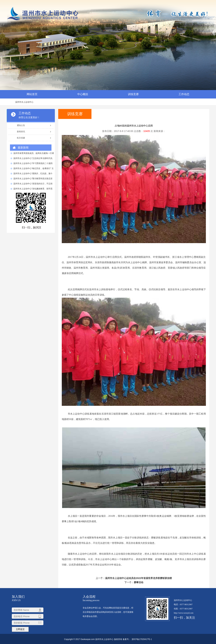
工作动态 (184, 94)
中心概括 (83, 94)
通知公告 (21, 125)
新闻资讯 (21, 132)
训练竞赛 (133, 94)
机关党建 (21, 138)
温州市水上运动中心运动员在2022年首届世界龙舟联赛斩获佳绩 (138, 578)
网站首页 (32, 94)
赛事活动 (139, 582)
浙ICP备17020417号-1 (142, 639)
